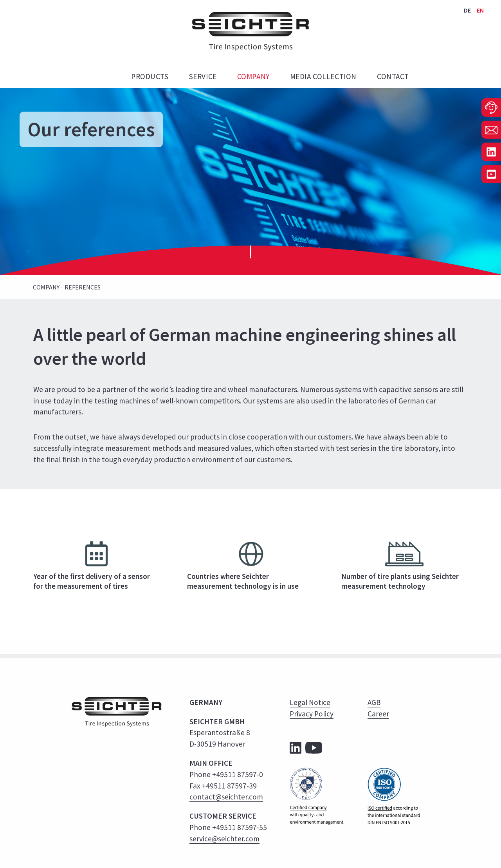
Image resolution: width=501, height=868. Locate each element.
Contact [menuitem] (393, 76)
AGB (374, 702)
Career (378, 714)
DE (468, 10)
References (83, 287)
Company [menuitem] (253, 76)
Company (46, 287)
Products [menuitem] (150, 76)
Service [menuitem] (203, 76)
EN (480, 10)
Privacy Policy (312, 714)
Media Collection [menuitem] (323, 76)
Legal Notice (310, 702)
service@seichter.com (224, 839)
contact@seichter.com (226, 797)
